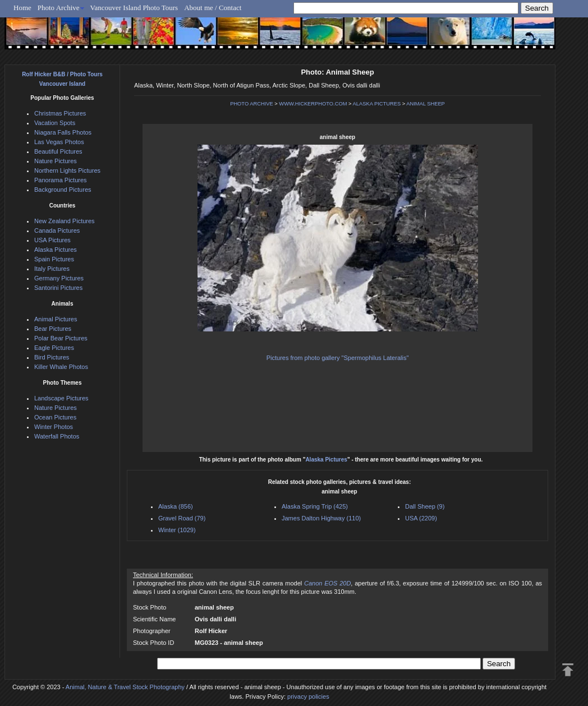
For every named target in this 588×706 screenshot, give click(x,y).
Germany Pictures (59, 278)
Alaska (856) (176, 506)
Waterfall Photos (57, 436)
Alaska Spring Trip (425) (315, 506)
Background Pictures (63, 190)
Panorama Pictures (61, 180)
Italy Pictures (52, 269)
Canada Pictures (57, 230)
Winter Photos (54, 427)
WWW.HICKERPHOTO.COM (313, 104)
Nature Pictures (56, 161)
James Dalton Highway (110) (321, 518)
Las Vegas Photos (59, 142)
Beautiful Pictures (58, 151)
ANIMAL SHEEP (426, 104)
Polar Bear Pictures (61, 338)
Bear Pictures (53, 329)
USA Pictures (52, 240)
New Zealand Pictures (65, 221)
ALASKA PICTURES (377, 104)
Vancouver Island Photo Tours (134, 8)
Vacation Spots (55, 123)
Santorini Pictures (58, 288)
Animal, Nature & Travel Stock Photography (125, 687)
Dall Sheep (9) (425, 506)
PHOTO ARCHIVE (252, 104)
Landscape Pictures (61, 398)
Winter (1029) (177, 530)
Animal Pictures (56, 319)
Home (22, 8)
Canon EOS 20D (327, 583)
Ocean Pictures (55, 417)
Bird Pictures (52, 357)
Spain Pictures (54, 259)
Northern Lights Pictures (67, 170)
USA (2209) (421, 518)
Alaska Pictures (326, 460)
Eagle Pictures (54, 348)
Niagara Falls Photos (63, 132)
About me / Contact (213, 8)
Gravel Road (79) (182, 518)
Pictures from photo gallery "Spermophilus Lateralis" (338, 358)
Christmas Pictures (60, 113)
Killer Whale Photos (61, 367)
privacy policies (308, 696)
